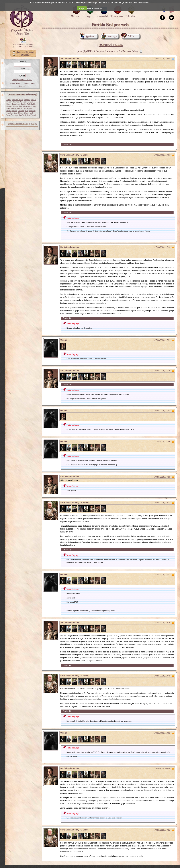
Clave (22, 69)
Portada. (22, 20)
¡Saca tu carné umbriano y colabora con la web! (23, 46)
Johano (33, 106)
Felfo (29, 104)
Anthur (9, 100)
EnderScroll (16, 104)
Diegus (30, 102)
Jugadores (87, 36)
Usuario (22, 62)
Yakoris (34, 115)
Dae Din (34, 100)
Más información (95, 8)
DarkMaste (23, 102)
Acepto (82, 8)
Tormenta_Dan (17, 115)
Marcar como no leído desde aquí (173, 59)
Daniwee (16, 102)
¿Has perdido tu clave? (22, 80)
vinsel (29, 115)
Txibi (24, 115)
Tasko (9, 115)
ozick (27, 111)
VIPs (128, 36)
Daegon (9, 102)
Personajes (109, 36)
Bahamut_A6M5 (17, 100)
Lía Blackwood (28, 109)
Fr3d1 (33, 104)
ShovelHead (28, 113)
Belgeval (27, 100)
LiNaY (9, 111)
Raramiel (32, 111)
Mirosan (14, 111)
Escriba (24, 104)
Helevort (16, 106)
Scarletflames (19, 113)
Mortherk (21, 111)
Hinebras (22, 106)
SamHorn (10, 113)
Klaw (8, 109)
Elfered (9, 104)
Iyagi (28, 106)
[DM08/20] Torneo (110, 45)
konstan (13, 109)
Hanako (9, 106)
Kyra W (20, 109)
